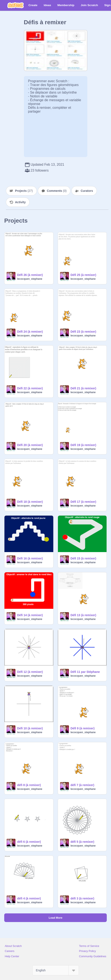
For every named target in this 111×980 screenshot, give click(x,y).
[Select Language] (56, 970)
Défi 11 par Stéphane (85, 672)
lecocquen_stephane (30, 279)
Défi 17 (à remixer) (83, 502)
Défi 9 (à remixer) (83, 728)
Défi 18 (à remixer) (30, 502)
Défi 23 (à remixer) (83, 332)
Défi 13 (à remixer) (83, 615)
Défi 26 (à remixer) (30, 275)
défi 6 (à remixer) (29, 842)
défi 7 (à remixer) (82, 785)
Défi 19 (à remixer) (83, 445)
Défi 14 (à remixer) (30, 615)
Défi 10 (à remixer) (30, 728)
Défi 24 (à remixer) (30, 332)
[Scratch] (16, 5)
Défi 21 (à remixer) (83, 388)
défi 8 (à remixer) (29, 785)
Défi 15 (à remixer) (83, 558)
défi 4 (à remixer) (29, 898)
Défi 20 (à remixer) (30, 445)
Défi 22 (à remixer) (30, 388)
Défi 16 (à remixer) (30, 558)
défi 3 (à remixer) (82, 898)
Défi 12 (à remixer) (30, 672)
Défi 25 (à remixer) (83, 275)
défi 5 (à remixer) (82, 842)
